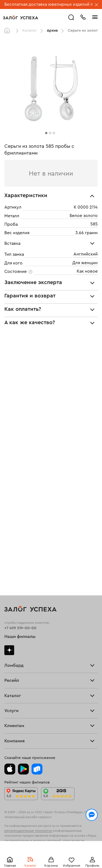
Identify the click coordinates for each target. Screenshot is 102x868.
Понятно (51, 855)
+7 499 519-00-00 (20, 628)
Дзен (9, 650)
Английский (86, 254)
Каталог (30, 31)
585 (94, 224)
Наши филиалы (20, 637)
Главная (8, 31)
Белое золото (84, 216)
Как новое (87, 271)
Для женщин (85, 263)
